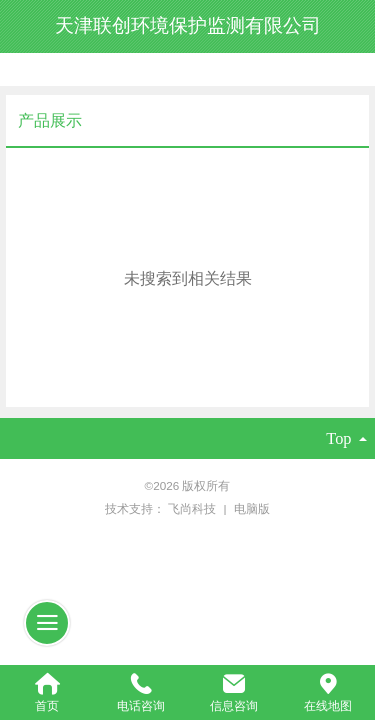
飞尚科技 (193, 508)
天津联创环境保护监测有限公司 (188, 25)
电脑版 (252, 508)
